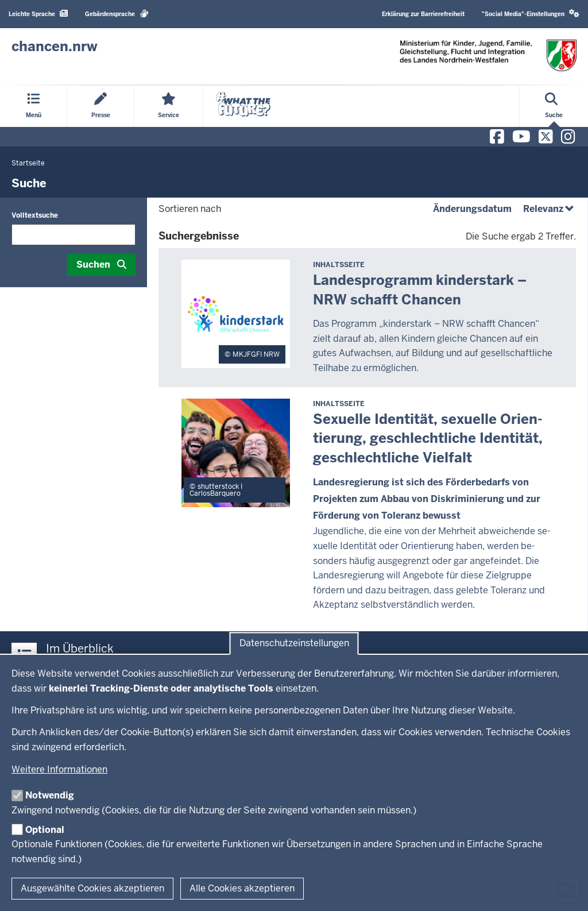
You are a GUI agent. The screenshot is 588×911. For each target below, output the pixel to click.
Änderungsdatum (472, 209)
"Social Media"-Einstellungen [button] (531, 13)
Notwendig (50, 795)
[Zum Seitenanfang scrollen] (565, 890)
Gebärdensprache (117, 13)
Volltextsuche (35, 215)
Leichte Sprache (38, 13)
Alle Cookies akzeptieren (242, 888)
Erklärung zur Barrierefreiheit (423, 14)
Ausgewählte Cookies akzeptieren (92, 888)
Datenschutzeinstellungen (294, 644)
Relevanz (550, 209)
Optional (45, 830)
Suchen (93, 265)
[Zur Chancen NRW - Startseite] (55, 47)
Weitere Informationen (59, 769)
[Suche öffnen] (554, 106)
